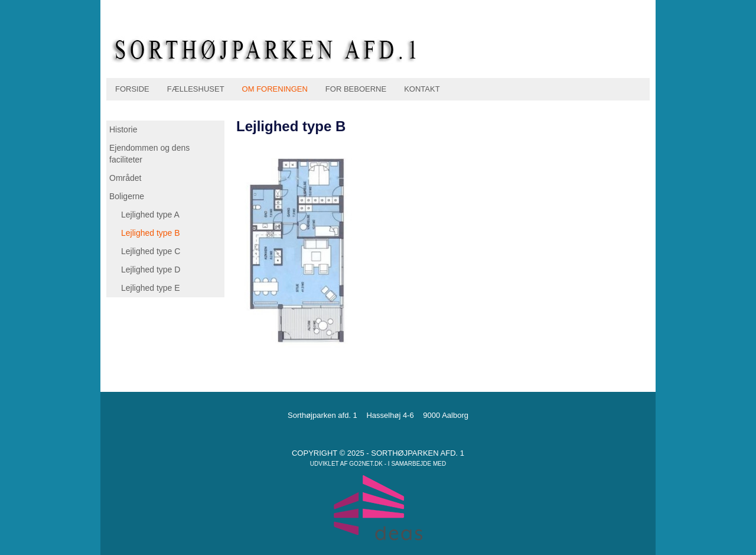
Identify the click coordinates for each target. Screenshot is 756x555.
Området (125, 178)
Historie (123, 129)
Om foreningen (275, 89)
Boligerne (127, 196)
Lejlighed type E (151, 288)
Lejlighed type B (151, 233)
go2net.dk (366, 464)
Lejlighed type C (151, 251)
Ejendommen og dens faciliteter (149, 154)
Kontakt (422, 89)
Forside (132, 89)
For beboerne (356, 89)
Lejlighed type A (150, 215)
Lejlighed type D (151, 270)
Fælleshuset (196, 89)
